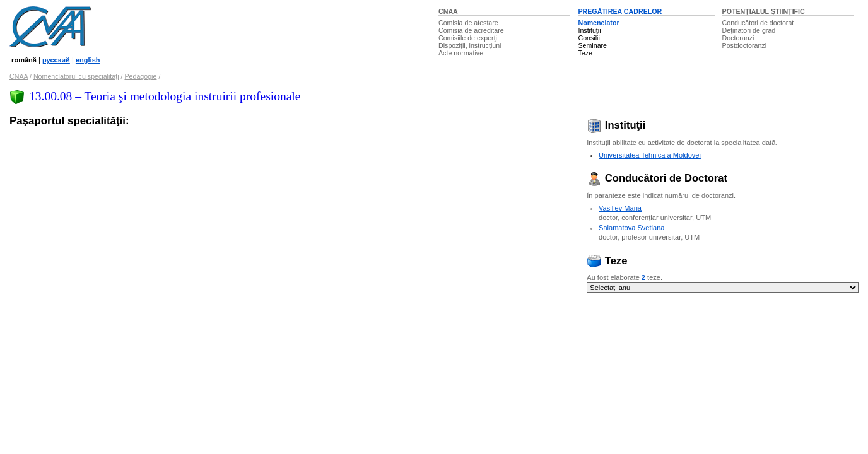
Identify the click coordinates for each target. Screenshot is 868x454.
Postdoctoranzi (745, 45)
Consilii (589, 38)
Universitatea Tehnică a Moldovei (650, 155)
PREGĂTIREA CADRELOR (620, 11)
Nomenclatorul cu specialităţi (76, 76)
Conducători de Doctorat (657, 178)
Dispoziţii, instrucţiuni (470, 45)
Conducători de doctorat (758, 23)
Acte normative (461, 53)
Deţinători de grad (749, 30)
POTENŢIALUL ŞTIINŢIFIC (764, 11)
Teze (585, 53)
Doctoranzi (738, 38)
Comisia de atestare (468, 23)
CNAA (448, 11)
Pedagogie (140, 76)
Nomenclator (598, 23)
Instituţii (589, 30)
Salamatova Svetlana (631, 228)
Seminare (592, 45)
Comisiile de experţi (468, 38)
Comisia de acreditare (471, 30)
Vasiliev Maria (620, 208)
